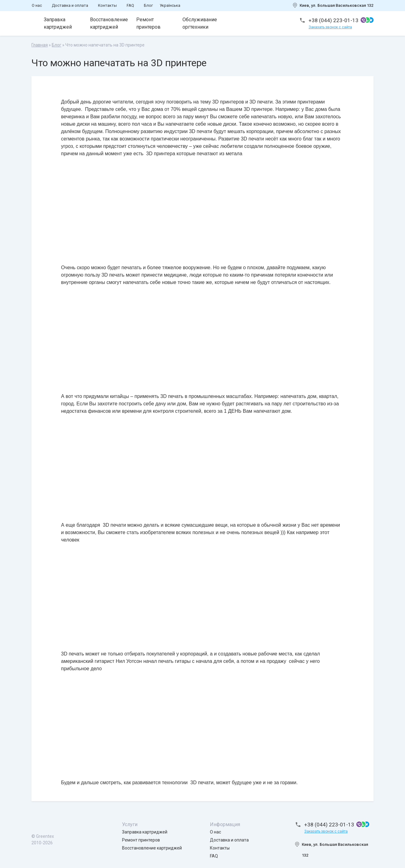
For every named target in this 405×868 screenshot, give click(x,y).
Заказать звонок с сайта (330, 27)
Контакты (107, 5)
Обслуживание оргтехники (200, 23)
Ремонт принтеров (148, 23)
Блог (148, 5)
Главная (40, 45)
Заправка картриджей (58, 23)
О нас (37, 5)
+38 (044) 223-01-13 (333, 20)
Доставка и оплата (70, 5)
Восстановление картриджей (109, 23)
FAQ (130, 5)
